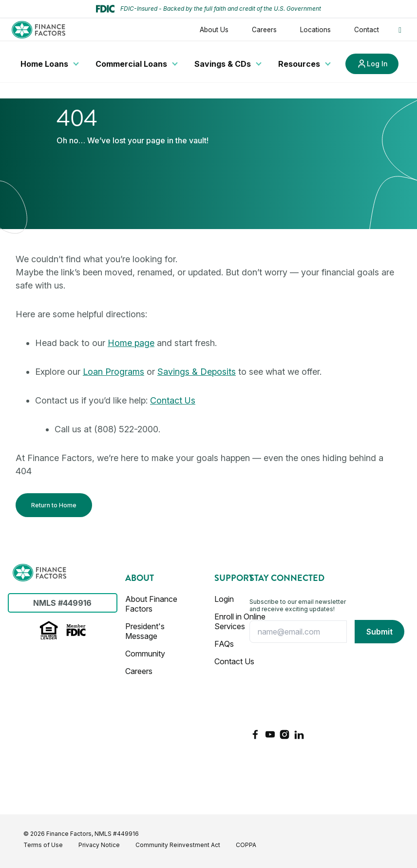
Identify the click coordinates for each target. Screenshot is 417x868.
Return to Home (54, 505)
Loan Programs (114, 372)
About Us (214, 30)
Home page (131, 343)
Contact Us (173, 400)
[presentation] (289, 686)
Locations (315, 30)
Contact (367, 30)
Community (145, 654)
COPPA (246, 845)
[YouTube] (270, 734)
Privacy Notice (99, 845)
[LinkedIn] (299, 734)
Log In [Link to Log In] (377, 64)
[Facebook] (255, 734)
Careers (264, 30)
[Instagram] (284, 734)
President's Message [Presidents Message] (145, 631)
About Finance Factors (151, 604)
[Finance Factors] (39, 573)
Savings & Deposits (197, 372)
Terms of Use (43, 845)
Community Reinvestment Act (178, 845)
